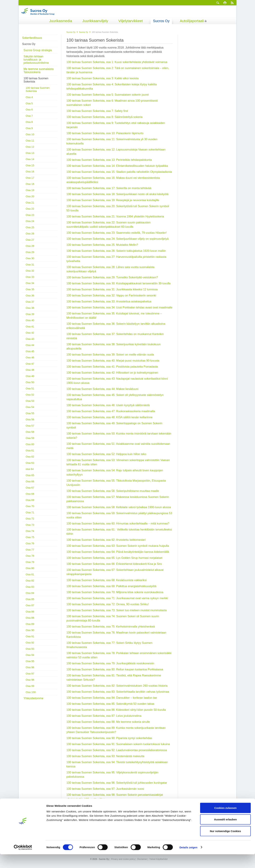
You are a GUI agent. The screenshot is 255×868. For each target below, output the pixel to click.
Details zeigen (188, 861)
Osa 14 (30, 156)
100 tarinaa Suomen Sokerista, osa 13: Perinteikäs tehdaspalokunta (109, 160)
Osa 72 (30, 515)
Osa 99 (30, 683)
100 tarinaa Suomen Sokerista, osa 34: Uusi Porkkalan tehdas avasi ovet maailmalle (119, 307)
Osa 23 (30, 212)
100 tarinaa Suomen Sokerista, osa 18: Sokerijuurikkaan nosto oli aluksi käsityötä (117, 194)
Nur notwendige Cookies (225, 845)
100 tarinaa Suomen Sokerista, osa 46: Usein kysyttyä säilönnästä (108, 405)
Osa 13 (30, 150)
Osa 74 (30, 528)
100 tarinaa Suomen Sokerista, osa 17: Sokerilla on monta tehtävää (109, 188)
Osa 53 (30, 398)
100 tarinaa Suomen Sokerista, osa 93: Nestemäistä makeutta (105, 756)
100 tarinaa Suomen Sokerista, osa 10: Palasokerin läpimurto (105, 133)
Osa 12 (30, 144)
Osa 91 (30, 633)
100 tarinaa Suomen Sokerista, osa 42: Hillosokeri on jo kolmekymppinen (112, 373)
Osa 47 (30, 360)
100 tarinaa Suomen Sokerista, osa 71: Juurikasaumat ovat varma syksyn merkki (117, 598)
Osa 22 (30, 205)
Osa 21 (30, 199)
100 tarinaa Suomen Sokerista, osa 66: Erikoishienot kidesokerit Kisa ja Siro (114, 564)
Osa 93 (30, 646)
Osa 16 (30, 168)
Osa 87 (30, 602)
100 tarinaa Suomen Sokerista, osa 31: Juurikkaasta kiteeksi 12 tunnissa (112, 289)
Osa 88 (30, 615)
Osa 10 (30, 131)
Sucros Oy (161, 21)
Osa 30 (30, 255)
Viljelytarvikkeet (131, 21)
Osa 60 (30, 441)
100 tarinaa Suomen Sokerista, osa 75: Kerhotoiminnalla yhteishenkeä (111, 627)
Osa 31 (30, 261)
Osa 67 (30, 484)
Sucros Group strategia (37, 50)
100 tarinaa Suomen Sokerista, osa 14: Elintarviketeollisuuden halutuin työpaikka (117, 166)
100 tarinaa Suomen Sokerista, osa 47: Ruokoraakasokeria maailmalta (111, 411)
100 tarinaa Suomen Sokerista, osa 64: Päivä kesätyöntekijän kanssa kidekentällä (118, 552)
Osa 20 (30, 193)
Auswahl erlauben (225, 833)
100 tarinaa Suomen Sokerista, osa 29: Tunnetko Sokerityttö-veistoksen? (113, 277)
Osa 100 (31, 689)
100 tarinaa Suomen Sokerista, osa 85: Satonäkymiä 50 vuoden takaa (110, 704)
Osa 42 (30, 329)
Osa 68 (30, 491)
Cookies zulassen (225, 822)
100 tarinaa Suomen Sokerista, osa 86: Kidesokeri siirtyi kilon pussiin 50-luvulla (116, 710)
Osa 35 (30, 286)
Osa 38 (30, 305)
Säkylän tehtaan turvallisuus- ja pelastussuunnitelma (41, 58)
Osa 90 (30, 627)
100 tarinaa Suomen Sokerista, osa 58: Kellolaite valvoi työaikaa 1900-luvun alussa (119, 507)
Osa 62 (30, 453)
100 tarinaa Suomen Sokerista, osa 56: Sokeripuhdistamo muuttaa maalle (113, 491)
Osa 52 (30, 391)
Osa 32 (30, 267)
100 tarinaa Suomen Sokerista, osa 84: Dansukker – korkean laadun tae (112, 698)
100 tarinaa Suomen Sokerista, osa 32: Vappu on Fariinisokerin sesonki (111, 295)
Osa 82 (30, 577)
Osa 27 (30, 236)
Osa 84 (30, 590)
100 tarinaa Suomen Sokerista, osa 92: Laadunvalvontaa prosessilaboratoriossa (117, 750)
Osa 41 (30, 323)
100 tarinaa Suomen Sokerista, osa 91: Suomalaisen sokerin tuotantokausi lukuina (118, 744)
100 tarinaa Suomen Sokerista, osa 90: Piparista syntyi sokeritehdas (109, 738)
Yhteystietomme (33, 695)
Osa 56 (30, 416)
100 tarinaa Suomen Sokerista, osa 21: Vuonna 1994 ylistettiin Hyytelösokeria (115, 216)
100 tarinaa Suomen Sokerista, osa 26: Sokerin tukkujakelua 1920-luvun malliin (116, 251)
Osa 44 (30, 342)
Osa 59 (30, 435)
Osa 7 (29, 113)
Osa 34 (30, 280)
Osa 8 (29, 119)
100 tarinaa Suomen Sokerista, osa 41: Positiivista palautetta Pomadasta (112, 367)
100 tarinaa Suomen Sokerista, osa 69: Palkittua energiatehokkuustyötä (111, 586)
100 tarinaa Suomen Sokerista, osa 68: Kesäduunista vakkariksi (107, 580)
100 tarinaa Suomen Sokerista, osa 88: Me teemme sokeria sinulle (108, 722)
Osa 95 (30, 658)
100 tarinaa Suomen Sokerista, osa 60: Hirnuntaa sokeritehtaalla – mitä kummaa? (118, 524)
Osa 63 (30, 460)
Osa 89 (30, 621)
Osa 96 (30, 664)
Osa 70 (30, 503)
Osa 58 (30, 429)
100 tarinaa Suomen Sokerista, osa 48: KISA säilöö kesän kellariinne (110, 417)
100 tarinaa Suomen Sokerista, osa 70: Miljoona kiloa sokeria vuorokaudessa (115, 592)
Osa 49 (30, 373)
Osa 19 (30, 187)
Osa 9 (29, 125)
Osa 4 (29, 94)
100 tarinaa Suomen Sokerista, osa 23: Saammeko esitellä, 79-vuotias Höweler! (117, 233)
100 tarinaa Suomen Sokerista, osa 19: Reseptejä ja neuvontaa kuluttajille (113, 200)
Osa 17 (30, 175)
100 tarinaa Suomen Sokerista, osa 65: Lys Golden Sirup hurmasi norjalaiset (114, 558)
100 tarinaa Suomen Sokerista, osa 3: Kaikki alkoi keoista (102, 78)
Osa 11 (30, 137)
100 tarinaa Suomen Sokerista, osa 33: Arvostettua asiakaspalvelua (109, 301)
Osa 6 (29, 106)
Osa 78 (30, 553)
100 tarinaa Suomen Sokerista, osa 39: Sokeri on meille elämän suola (110, 355)
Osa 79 (30, 559)
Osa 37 (30, 298)
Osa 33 (30, 274)
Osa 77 (30, 546)
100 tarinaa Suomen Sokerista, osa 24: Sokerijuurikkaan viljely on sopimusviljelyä (117, 239)
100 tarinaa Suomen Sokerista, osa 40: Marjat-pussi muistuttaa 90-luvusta (113, 361)
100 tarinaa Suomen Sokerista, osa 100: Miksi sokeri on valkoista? (108, 811)
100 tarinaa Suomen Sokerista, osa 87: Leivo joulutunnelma (104, 716)
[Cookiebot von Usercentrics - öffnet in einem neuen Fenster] (23, 861)
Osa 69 (30, 497)
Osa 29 (30, 249)
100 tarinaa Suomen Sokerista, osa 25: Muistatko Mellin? (102, 245)
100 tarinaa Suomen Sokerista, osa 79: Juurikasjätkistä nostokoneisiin (110, 663)
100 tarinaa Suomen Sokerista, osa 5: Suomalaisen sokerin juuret (108, 95)
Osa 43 (30, 336)
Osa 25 (30, 224)
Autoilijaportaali (192, 21)
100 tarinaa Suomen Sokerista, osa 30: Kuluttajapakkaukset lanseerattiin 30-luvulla (118, 283)
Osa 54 (30, 404)
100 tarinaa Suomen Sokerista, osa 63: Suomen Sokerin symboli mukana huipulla (118, 546)
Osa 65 (30, 472)
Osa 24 (30, 218)
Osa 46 (30, 354)
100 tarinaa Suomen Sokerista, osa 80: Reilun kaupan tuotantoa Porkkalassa (115, 669)
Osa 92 (30, 639)
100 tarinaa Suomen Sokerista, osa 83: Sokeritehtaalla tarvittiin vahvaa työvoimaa (118, 692)
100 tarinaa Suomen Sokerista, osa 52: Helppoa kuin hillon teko (106, 454)
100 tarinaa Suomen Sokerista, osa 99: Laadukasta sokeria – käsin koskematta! (117, 805)
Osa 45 (30, 348)
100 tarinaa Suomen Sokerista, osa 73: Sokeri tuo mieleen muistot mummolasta (117, 610)
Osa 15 (30, 162)
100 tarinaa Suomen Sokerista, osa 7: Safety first (97, 111)
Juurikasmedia (61, 21)
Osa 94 (30, 652)
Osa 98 (30, 676)
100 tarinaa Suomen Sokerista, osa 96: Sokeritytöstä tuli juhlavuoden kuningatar (117, 783)
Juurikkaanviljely (95, 21)
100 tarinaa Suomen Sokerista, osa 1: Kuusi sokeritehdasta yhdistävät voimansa (117, 62)
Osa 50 (30, 379)
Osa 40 (30, 317)
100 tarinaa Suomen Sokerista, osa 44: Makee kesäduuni (102, 389)
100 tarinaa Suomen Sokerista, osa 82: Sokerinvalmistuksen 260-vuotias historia (117, 686)
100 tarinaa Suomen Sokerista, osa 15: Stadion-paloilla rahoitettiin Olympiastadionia (119, 172)
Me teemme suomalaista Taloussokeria (38, 67)
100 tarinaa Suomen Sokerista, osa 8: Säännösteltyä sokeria (104, 117)
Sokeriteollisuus (32, 38)
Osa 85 (30, 596)
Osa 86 (30, 608)
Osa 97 (30, 670)
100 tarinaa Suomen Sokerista (36, 77)
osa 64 (30, 466)
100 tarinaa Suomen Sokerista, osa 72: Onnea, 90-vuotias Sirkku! (108, 604)
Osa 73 (30, 522)
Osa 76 (30, 540)
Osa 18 (30, 181)
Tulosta (225, 3)
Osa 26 (30, 230)
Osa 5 (29, 100)
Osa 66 (30, 478)
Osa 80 (30, 565)
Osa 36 (30, 292)
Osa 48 (30, 367)
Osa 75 (30, 534)
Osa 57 (30, 422)
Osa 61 (30, 447)
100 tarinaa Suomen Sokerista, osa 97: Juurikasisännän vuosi (105, 789)
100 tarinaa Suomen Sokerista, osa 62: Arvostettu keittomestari (106, 540)
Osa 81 (30, 571)
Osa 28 (30, 243)
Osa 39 (30, 311)
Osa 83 (30, 584)
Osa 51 (30, 385)
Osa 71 (30, 509)
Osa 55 (30, 410)
